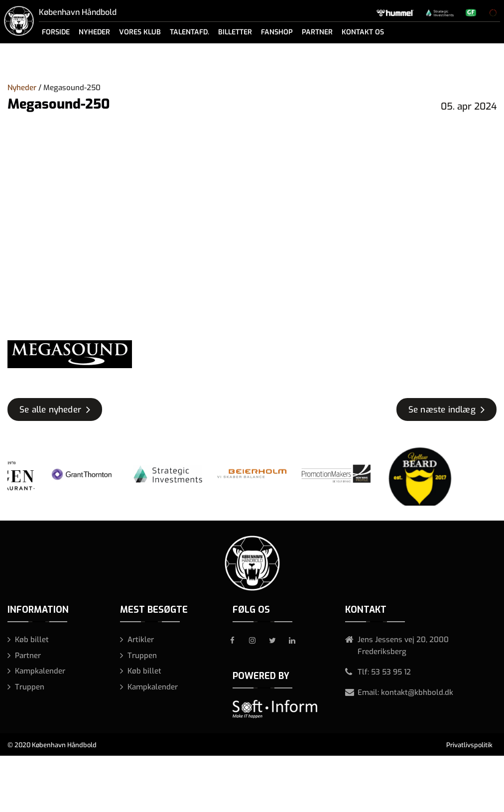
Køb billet (32, 640)
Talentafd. (189, 32)
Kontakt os (363, 32)
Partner (317, 32)
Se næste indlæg (442, 410)
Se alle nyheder (50, 410)
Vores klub (140, 32)
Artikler (141, 640)
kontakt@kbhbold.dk (417, 692)
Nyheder (94, 32)
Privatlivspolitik (469, 745)
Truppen (30, 687)
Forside (56, 32)
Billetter (235, 32)
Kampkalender (40, 671)
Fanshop (277, 32)
